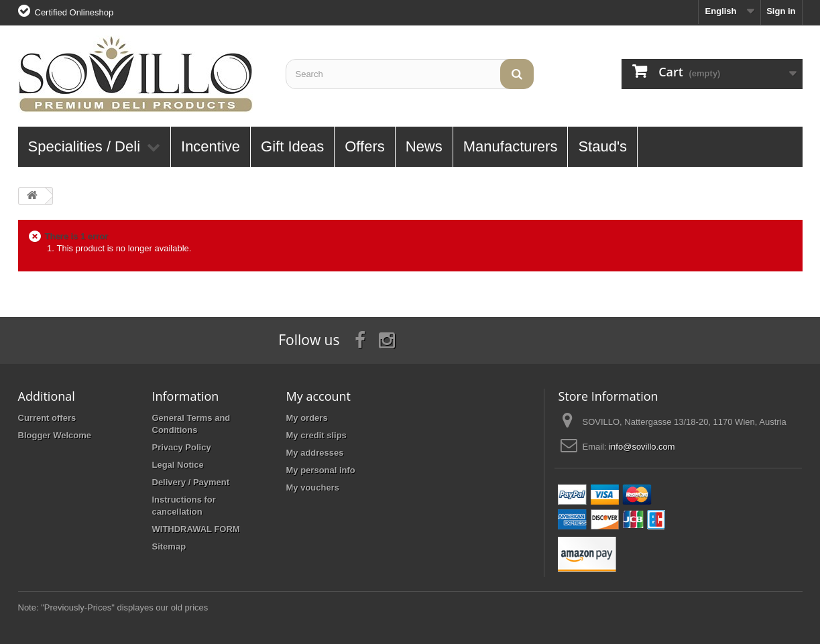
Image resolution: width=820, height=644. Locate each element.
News (424, 146)
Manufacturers (511, 146)
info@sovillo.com (642, 447)
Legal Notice (178, 465)
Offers (365, 146)
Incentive (211, 146)
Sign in (781, 11)
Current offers (47, 418)
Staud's (602, 146)
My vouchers (313, 488)
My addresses (315, 453)
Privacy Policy (182, 447)
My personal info (321, 470)
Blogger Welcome (55, 435)
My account (318, 396)
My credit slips (316, 435)
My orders (307, 418)
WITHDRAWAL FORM (196, 529)
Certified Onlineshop (74, 12)
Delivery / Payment (191, 482)
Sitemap (169, 546)
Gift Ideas (292, 146)
